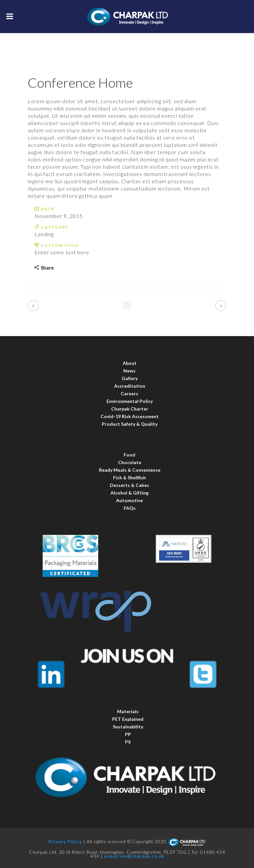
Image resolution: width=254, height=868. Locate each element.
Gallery (130, 378)
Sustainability (128, 727)
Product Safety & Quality (130, 424)
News (129, 371)
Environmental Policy (130, 401)
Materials (128, 711)
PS (128, 742)
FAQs (130, 508)
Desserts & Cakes (129, 485)
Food (129, 455)
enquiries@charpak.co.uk (134, 856)
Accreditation (130, 386)
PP (128, 734)
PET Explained (128, 719)
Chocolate (130, 462)
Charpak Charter (130, 409)
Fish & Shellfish (129, 477)
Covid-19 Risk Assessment (130, 416)
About (130, 363)
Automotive (129, 500)
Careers (129, 393)
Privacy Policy (65, 842)
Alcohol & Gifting (129, 493)
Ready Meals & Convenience (130, 470)
